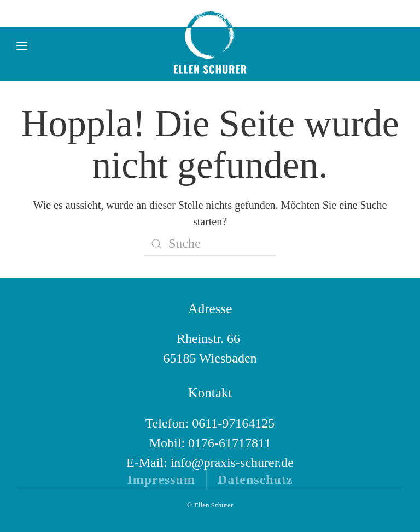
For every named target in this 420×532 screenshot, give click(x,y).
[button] (22, 46)
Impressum (161, 480)
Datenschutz (255, 480)
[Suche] (210, 244)
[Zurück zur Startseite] (210, 46)
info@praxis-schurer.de (232, 463)
